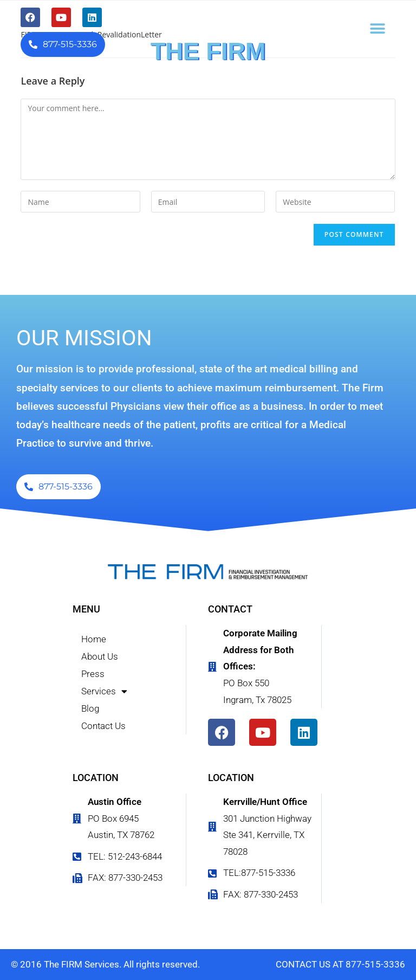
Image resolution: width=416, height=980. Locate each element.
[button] (378, 28)
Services (104, 691)
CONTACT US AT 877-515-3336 (340, 964)
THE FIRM (208, 51)
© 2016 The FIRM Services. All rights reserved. (105, 964)
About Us (100, 656)
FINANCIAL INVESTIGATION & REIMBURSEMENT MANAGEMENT (208, 72)
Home (94, 639)
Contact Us (103, 726)
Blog (90, 708)
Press (93, 674)
